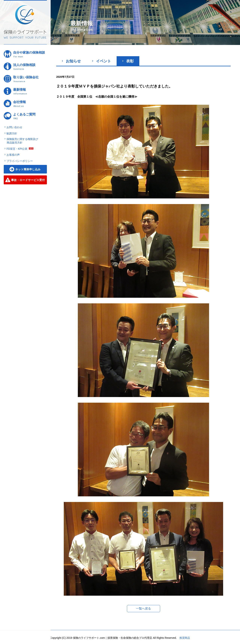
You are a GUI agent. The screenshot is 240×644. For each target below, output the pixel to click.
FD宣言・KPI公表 (17, 149)
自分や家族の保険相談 (30, 54)
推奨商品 (185, 638)
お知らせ (71, 61)
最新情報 (30, 91)
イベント (102, 61)
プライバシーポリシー (20, 161)
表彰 (128, 61)
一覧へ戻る (143, 608)
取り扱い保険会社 (30, 79)
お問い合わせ (14, 127)
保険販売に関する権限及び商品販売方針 (22, 141)
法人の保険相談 (30, 67)
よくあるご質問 (30, 116)
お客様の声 (13, 155)
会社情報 (30, 104)
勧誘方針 (12, 133)
